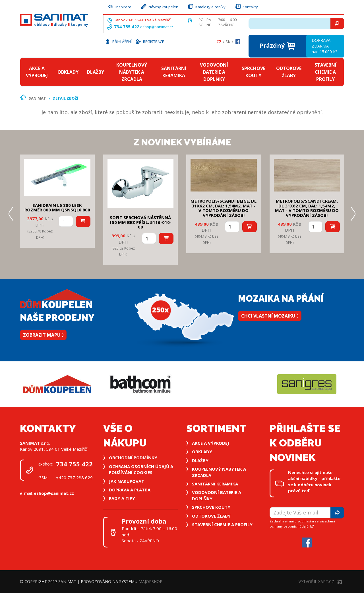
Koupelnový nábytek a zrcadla (132, 72)
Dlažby (96, 72)
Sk (228, 42)
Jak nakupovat (127, 481)
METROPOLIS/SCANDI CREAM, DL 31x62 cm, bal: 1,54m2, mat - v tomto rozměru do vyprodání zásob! (307, 208)
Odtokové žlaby (289, 72)
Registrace (150, 41)
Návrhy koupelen (159, 6)
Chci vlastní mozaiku (270, 316)
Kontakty (246, 6)
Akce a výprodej (37, 72)
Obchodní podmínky (133, 458)
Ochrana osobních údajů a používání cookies (141, 469)
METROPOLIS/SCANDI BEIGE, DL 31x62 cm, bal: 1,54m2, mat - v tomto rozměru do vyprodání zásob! (224, 208)
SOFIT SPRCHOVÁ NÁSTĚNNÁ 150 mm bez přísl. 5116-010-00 (140, 222)
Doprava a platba (130, 490)
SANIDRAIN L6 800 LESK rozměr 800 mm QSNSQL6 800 (57, 208)
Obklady (68, 72)
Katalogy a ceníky (206, 6)
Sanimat (37, 98)
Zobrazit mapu (43, 335)
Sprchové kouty (254, 72)
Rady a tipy (122, 498)
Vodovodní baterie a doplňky (214, 72)
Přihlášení (118, 41)
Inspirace (119, 6)
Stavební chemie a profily (325, 72)
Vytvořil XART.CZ (320, 581)
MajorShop (150, 581)
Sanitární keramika (174, 72)
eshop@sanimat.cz (157, 27)
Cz (219, 42)
